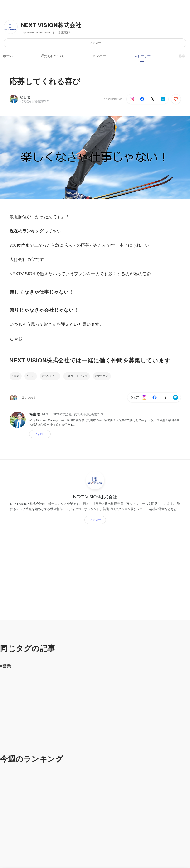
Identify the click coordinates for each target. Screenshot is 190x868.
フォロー (95, 43)
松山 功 (25, 97)
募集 (182, 56)
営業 (16, 376)
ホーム (8, 56)
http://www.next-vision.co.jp (38, 32)
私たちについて (53, 56)
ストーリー (142, 56)
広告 (32, 376)
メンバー (99, 56)
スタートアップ (78, 376)
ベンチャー (51, 376)
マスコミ (103, 376)
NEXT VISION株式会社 (51, 25)
